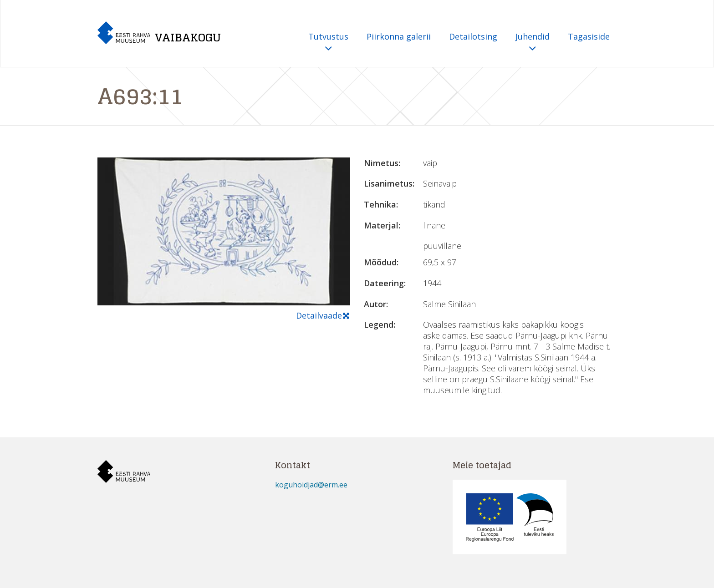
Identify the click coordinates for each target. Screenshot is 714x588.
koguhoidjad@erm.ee (311, 485)
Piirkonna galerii (399, 36)
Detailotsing (473, 36)
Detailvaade (323, 316)
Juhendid (533, 43)
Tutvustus (328, 43)
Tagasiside (589, 36)
